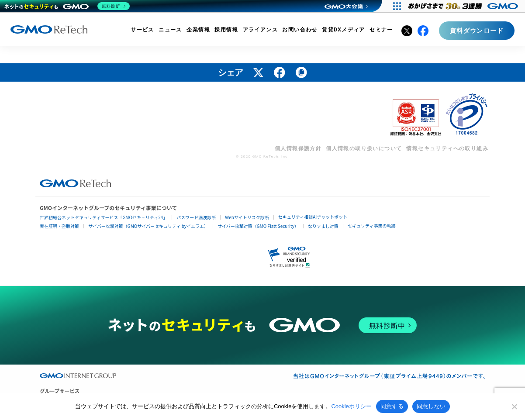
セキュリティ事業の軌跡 (371, 225)
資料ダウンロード (477, 31)
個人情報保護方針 (298, 148)
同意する (392, 406)
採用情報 (226, 30)
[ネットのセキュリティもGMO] (67, 6)
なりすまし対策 (323, 226)
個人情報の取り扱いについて (364, 148)
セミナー (381, 30)
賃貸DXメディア (344, 30)
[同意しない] (514, 406)
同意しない (431, 406)
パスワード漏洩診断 (196, 217)
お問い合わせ (300, 30)
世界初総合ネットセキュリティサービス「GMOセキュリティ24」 (104, 217)
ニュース (170, 30)
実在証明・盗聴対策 (59, 226)
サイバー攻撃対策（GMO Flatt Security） (258, 226)
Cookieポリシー (351, 406)
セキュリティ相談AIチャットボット (313, 217)
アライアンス (260, 30)
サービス (142, 30)
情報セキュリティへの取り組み (447, 148)
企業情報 (198, 30)
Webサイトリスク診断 (247, 217)
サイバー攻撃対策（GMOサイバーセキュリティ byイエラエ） (148, 226)
